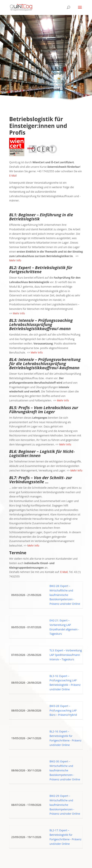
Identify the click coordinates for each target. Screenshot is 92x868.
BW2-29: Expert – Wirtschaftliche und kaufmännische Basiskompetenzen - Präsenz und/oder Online (65, 805)
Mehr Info (15, 260)
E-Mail (13, 176)
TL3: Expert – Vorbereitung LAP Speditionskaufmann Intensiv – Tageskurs (66, 655)
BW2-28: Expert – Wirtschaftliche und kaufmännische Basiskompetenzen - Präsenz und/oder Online (65, 595)
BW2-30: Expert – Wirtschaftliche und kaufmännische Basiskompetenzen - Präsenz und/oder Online (65, 770)
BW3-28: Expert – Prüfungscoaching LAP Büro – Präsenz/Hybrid (63, 710)
